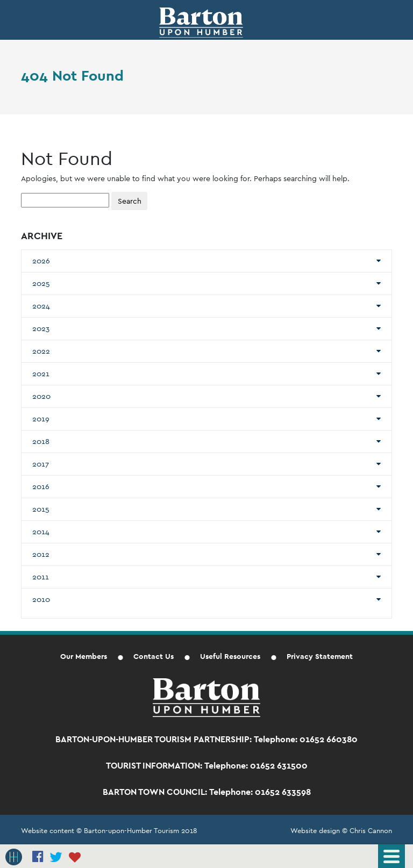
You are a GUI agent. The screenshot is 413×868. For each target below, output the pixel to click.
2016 (41, 486)
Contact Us (154, 656)
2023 (41, 328)
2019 (41, 419)
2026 (41, 261)
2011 (41, 577)
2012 (41, 554)
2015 (41, 509)
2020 (41, 396)
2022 (41, 351)
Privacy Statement (320, 656)
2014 (41, 532)
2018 (41, 441)
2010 (41, 599)
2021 (41, 374)
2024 (41, 306)
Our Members (84, 656)
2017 (41, 464)
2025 (41, 283)
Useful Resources (230, 656)
